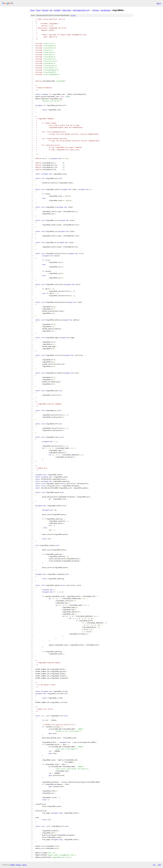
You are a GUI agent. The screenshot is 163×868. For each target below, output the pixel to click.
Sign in (159, 3)
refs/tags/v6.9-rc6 (81, 10)
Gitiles (13, 865)
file (73, 15)
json (159, 865)
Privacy (18, 865)
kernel (45, 10)
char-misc (67, 10)
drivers (96, 10)
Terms (24, 865)
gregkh (57, 10)
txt (154, 865)
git (51, 10)
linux (32, 10)
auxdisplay (106, 10)
